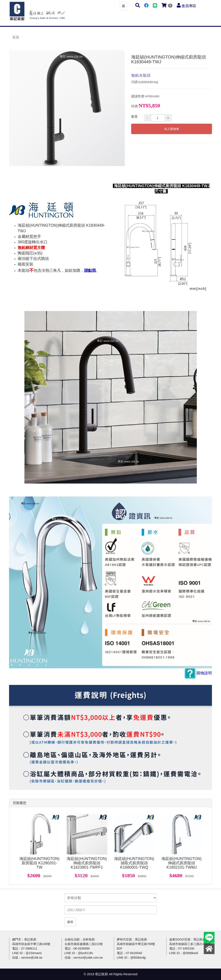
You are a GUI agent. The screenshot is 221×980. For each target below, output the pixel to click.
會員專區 (189, 6)
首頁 (16, 37)
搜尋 (70, 922)
